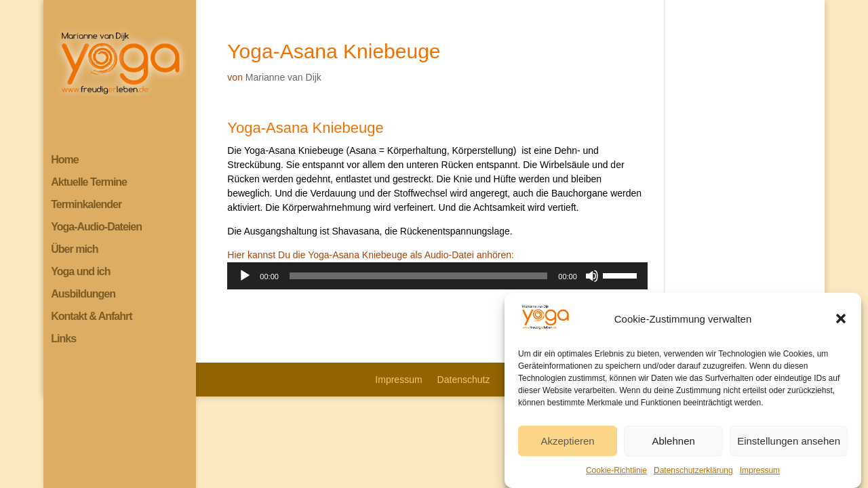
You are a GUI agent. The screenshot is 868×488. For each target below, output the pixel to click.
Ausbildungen (83, 294)
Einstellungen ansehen (789, 446)
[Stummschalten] (592, 276)
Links (63, 339)
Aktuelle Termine (89, 183)
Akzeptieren (567, 446)
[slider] (418, 276)
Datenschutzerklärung (693, 475)
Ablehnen (673, 446)
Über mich (74, 250)
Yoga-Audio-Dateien (96, 227)
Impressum (760, 475)
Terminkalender (86, 205)
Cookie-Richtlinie (616, 475)
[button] (841, 323)
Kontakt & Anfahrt (91, 317)
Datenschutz (464, 380)
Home (64, 160)
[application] (437, 276)
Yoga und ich (80, 272)
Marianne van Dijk (283, 77)
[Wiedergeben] (245, 276)
